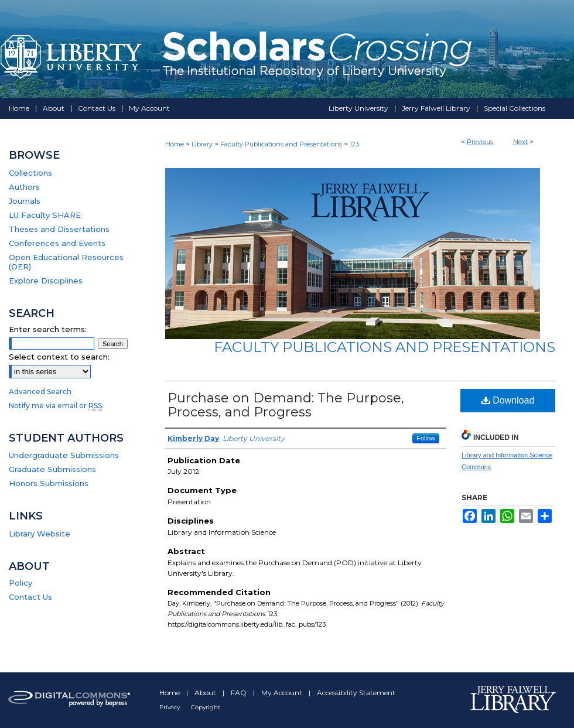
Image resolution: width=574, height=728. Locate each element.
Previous (480, 142)
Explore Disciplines (46, 281)
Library (202, 144)
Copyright (206, 707)
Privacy (170, 707)
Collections (30, 173)
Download (508, 400)
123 (354, 144)
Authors (24, 187)
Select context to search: (59, 357)
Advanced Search (40, 392)
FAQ (240, 693)
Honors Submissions (49, 483)
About (206, 693)
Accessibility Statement (356, 693)
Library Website (40, 534)
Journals (25, 201)
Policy (20, 583)
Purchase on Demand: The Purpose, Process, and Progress (286, 405)
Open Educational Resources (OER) (66, 262)
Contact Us (30, 597)
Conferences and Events (57, 243)
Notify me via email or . (56, 406)
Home (175, 144)
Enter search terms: (48, 329)
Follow (426, 438)
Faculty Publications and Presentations (281, 144)
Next (520, 142)
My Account (283, 693)
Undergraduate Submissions (64, 455)
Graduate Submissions (52, 469)
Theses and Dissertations (59, 229)
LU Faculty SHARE (45, 215)
